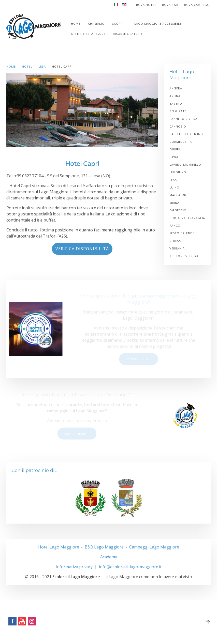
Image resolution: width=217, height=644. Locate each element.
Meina (174, 203)
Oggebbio (178, 210)
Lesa (42, 66)
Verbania (177, 248)
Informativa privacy (74, 567)
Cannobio (178, 126)
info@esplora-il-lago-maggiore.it (130, 567)
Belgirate (178, 111)
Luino (174, 187)
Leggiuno (178, 172)
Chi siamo (96, 23)
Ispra (174, 157)
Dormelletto (181, 142)
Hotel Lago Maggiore (59, 547)
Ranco (175, 225)
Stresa (175, 241)
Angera (176, 88)
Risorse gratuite (128, 34)
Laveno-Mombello (185, 164)
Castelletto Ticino (186, 134)
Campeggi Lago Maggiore (154, 547)
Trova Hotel (145, 5)
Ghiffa (175, 149)
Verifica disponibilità (82, 249)
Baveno (176, 104)
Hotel (27, 66)
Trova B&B (169, 5)
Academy (109, 557)
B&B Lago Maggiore (104, 547)
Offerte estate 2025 (88, 34)
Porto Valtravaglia (187, 218)
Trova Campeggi (196, 5)
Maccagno (179, 195)
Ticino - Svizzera (184, 256)
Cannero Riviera (183, 119)
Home (76, 23)
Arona (175, 96)
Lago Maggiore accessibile (158, 23)
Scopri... (119, 23)
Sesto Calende (182, 233)
